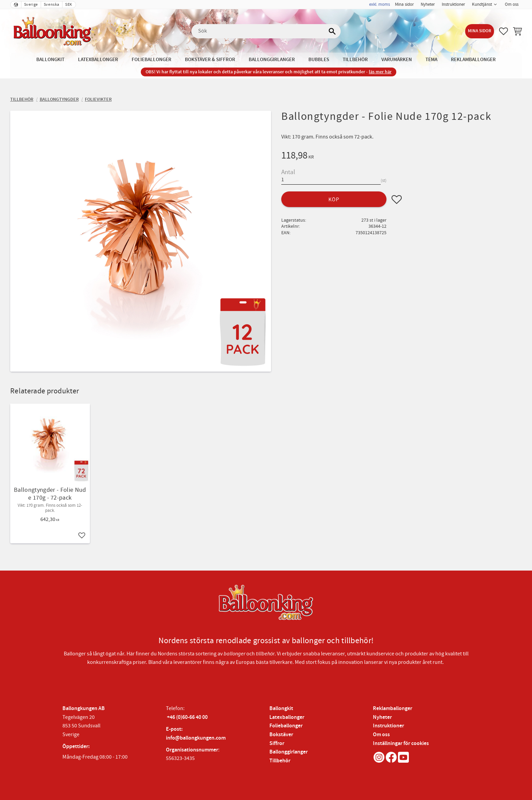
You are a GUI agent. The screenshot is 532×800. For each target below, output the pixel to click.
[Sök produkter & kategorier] (266, 31)
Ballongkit (281, 709)
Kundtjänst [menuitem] (482, 4)
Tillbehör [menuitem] (355, 60)
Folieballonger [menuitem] (151, 60)
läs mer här (380, 72)
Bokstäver (281, 735)
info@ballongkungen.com (196, 738)
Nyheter (382, 717)
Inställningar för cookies (401, 743)
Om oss (381, 735)
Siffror (277, 743)
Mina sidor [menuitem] (404, 4)
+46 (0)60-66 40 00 (187, 717)
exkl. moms (379, 4)
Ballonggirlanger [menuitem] (272, 60)
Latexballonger (287, 717)
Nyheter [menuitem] (428, 4)
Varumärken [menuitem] (397, 60)
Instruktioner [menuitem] (453, 4)
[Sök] (332, 31)
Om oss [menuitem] (512, 4)
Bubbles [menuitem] (319, 60)
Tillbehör (280, 761)
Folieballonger (286, 726)
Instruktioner (388, 726)
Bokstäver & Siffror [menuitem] (210, 60)
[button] (503, 31)
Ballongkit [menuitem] (50, 60)
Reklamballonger (393, 709)
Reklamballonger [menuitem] (473, 60)
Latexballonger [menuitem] (98, 60)
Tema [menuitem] (431, 60)
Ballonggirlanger (289, 752)
